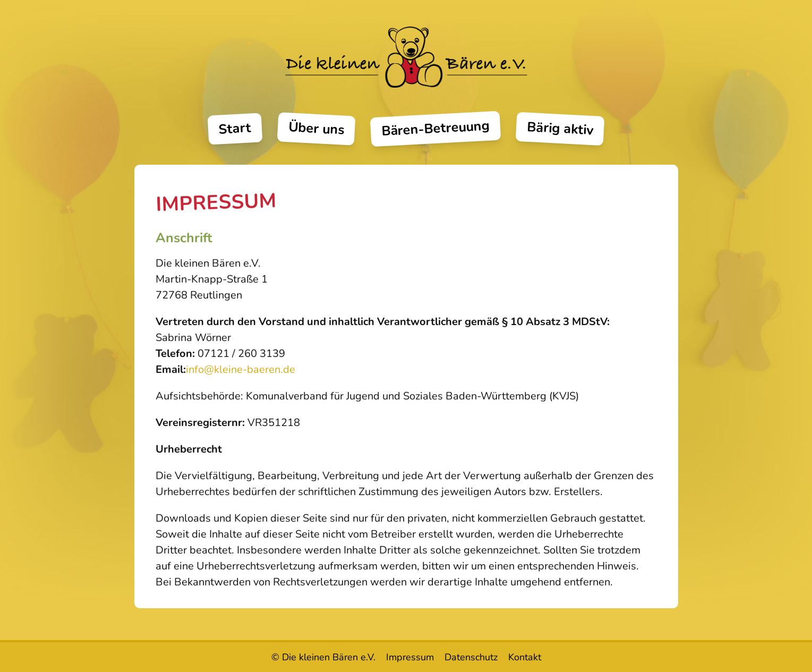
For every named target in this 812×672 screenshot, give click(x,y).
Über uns (316, 129)
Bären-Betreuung (435, 129)
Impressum (410, 657)
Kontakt (525, 657)
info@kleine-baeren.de (241, 372)
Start (235, 129)
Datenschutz (471, 657)
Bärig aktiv (560, 129)
